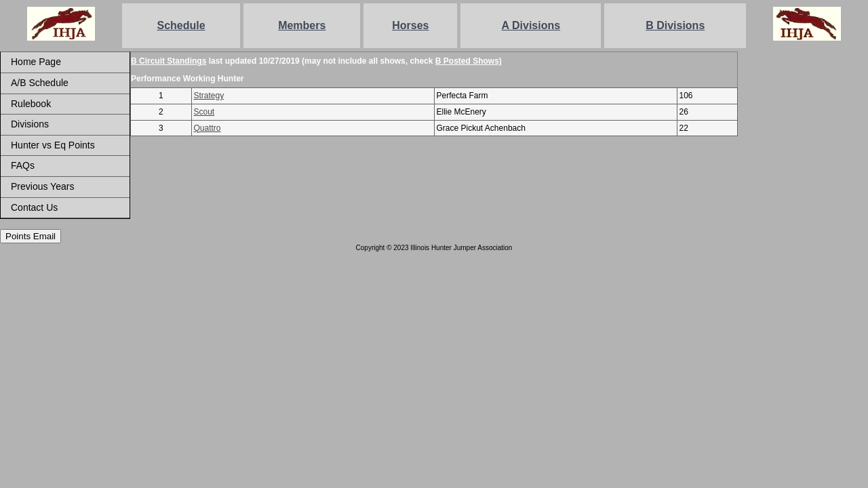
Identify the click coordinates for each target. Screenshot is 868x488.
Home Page (36, 62)
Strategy (209, 96)
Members (302, 25)
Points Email (31, 236)
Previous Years (42, 186)
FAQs (23, 165)
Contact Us (34, 207)
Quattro (208, 128)
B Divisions (675, 25)
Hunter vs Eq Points (53, 145)
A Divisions (531, 25)
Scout (204, 112)
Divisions (30, 124)
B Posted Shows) (469, 61)
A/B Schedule (40, 83)
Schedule (181, 25)
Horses (410, 25)
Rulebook (31, 104)
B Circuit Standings (169, 61)
